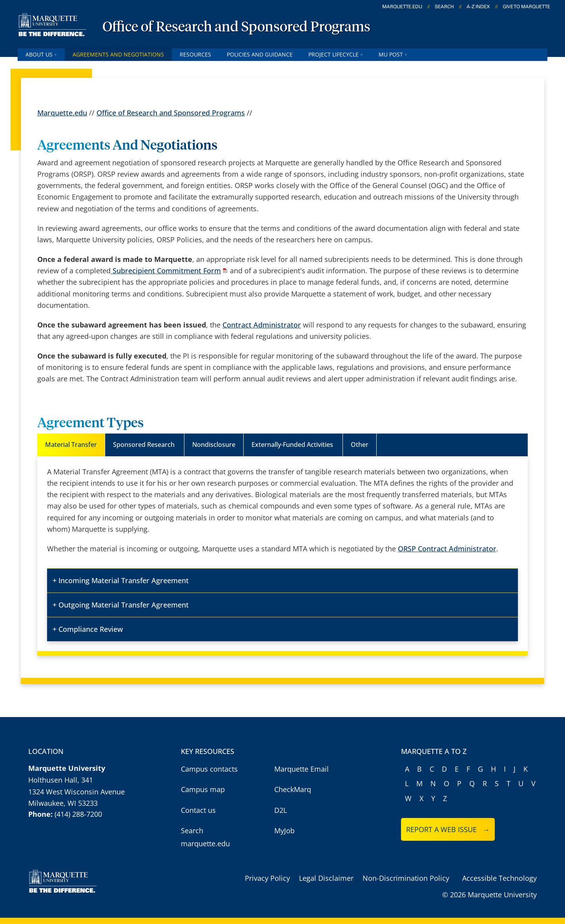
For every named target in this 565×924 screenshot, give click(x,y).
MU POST (393, 54)
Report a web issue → (448, 829)
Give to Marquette (526, 7)
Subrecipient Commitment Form (166, 271)
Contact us (198, 810)
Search (444, 7)
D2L (281, 810)
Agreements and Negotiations (118, 54)
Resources (195, 54)
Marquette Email (302, 769)
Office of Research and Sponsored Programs (236, 27)
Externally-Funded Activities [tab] (293, 445)
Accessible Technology (499, 878)
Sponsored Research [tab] (145, 445)
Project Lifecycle (336, 54)
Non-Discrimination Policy (406, 878)
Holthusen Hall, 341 (61, 780)
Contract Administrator (262, 325)
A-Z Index (478, 7)
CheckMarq (293, 789)
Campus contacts (209, 769)
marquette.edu (402, 7)
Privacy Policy (267, 878)
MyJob (284, 831)
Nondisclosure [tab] (214, 445)
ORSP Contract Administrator (447, 549)
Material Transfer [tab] (71, 445)
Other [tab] (360, 445)
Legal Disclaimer (326, 878)
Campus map (203, 789)
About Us (41, 54)
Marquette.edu (62, 113)
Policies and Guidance (260, 54)
